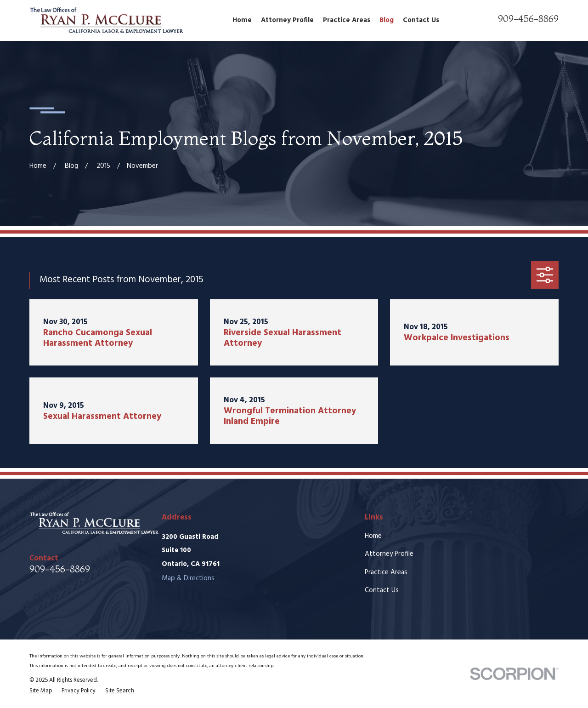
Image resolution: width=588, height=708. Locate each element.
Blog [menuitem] (387, 20)
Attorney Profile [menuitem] (287, 20)
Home (373, 536)
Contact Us (382, 590)
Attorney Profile (389, 554)
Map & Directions (188, 578)
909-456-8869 (528, 19)
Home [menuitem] (242, 20)
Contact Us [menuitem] (421, 20)
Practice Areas (386, 572)
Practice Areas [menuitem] (347, 20)
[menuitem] (41, 691)
